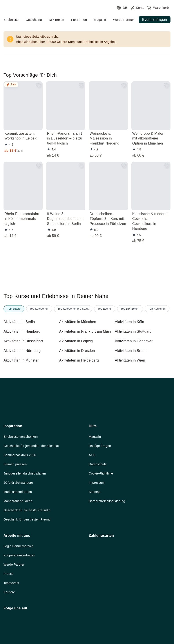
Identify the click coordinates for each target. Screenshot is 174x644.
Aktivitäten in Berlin (21, 332)
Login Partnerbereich (20, 600)
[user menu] (85, 14)
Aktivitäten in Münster (23, 376)
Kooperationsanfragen (22, 609)
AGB (92, 507)
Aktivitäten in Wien (131, 376)
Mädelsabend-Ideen (19, 545)
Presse (9, 628)
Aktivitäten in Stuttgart (135, 342)
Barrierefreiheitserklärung (110, 554)
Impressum (98, 535)
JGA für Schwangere (20, 535)
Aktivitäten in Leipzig (78, 357)
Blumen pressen (16, 516)
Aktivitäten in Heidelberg (81, 376)
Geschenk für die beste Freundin (29, 563)
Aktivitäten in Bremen (134, 367)
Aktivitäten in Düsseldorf (25, 357)
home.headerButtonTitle (28, 20)
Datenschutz (99, 516)
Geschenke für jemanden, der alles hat (34, 498)
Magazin (95, 488)
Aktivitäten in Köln (131, 332)
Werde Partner (15, 619)
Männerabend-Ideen (20, 554)
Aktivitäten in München (79, 332)
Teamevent (12, 637)
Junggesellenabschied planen (27, 526)
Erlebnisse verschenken (22, 488)
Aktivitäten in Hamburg (24, 342)
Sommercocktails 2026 (21, 507)
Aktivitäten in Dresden (79, 367)
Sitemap (95, 545)
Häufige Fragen (101, 498)
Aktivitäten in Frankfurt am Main (83, 345)
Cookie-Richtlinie (102, 526)
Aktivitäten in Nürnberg (24, 367)
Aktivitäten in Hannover (136, 357)
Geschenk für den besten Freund (30, 573)
